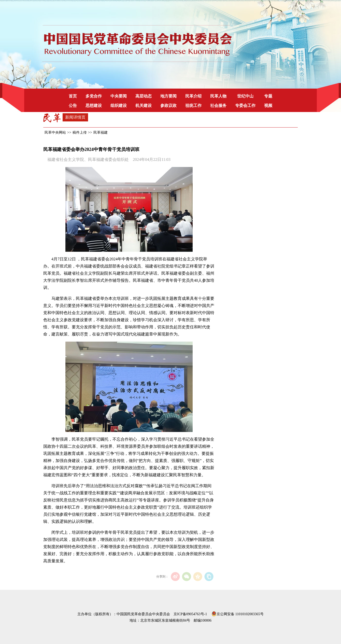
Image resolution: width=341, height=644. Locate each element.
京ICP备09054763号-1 (190, 614)
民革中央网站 (55, 132)
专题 (268, 96)
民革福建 (101, 132)
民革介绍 (193, 96)
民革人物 (218, 96)
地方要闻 (168, 96)
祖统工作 (193, 106)
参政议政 (168, 106)
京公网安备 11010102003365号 (238, 613)
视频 (268, 106)
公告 (73, 106)
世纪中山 (245, 96)
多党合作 (94, 96)
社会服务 (218, 106)
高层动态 (144, 96)
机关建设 (144, 106)
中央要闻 (119, 96)
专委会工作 (245, 106)
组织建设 (119, 106)
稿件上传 (80, 132)
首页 (73, 96)
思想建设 (94, 106)
